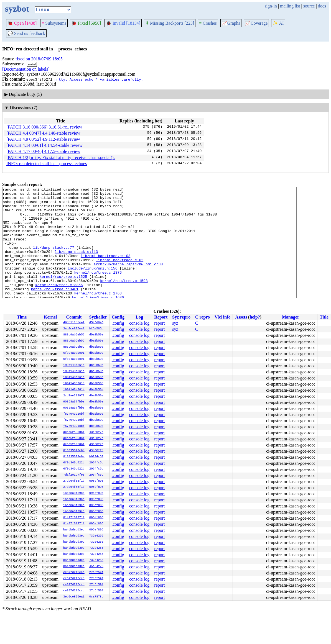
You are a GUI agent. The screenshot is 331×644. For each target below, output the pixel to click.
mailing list (290, 6)
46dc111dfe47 (74, 323)
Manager (291, 317)
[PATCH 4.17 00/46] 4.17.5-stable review (43, 151)
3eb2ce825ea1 (74, 329)
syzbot (17, 9)
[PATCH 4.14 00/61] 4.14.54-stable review (44, 145)
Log (139, 317)
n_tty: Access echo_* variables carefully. (99, 79)
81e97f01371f (74, 518)
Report (161, 317)
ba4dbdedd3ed (74, 530)
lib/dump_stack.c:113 (76, 265)
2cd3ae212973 (74, 396)
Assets (241, 317)
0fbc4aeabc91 (74, 353)
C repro (203, 317)
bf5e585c (96, 329)
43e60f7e (96, 432)
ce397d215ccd (74, 573)
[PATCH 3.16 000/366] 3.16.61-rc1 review (44, 127)
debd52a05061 (74, 432)
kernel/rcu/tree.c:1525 (63, 295)
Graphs (231, 23)
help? (255, 317)
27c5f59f (96, 573)
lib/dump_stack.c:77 (54, 260)
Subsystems (54, 23)
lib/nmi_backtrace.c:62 (119, 275)
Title (324, 317)
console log (139, 323)
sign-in (271, 6)
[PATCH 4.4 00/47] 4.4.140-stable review (43, 133)
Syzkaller (98, 317)
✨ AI (278, 23)
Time (22, 317)
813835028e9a (74, 451)
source (309, 6)
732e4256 (96, 536)
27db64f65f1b (74, 481)
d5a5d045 (96, 323)
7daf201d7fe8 (74, 475)
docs (322, 6)
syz (175, 323)
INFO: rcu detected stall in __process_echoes (47, 164)
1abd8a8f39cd (74, 493)
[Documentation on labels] (26, 69)
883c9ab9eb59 (74, 335)
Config (118, 317)
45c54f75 (96, 566)
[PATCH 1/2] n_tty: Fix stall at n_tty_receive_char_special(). (61, 157)
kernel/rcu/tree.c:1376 (98, 290)
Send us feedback (26, 33)
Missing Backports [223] (170, 23)
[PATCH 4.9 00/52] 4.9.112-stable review (43, 139)
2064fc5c (96, 463)
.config (118, 323)
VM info (222, 317)
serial (32, 64)
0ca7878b (96, 597)
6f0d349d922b (74, 463)
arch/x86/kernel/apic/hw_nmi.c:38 (128, 280)
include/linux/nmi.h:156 (92, 285)
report (159, 323)
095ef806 (96, 481)
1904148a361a (74, 365)
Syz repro (181, 317)
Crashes (208, 23)
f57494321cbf (74, 414)
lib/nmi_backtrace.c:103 (105, 270)
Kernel (50, 317)
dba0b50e (96, 335)
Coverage (256, 23)
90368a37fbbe (74, 402)
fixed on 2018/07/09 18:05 (39, 59)
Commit (74, 317)
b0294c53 (96, 457)
